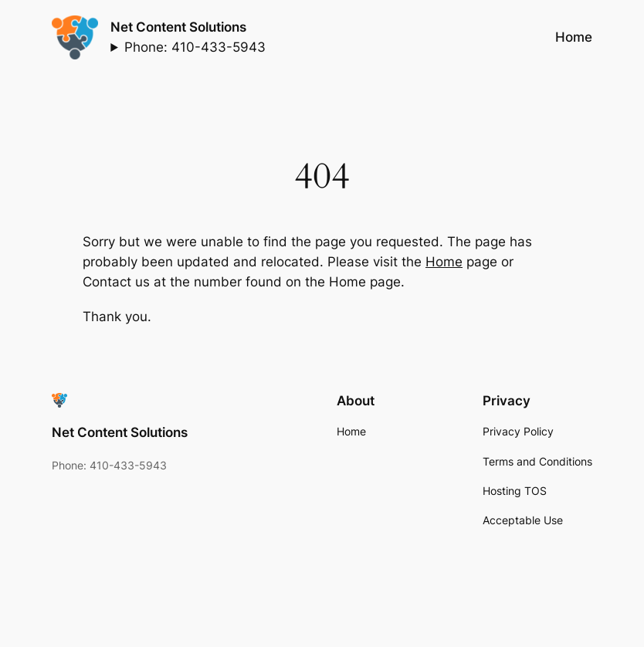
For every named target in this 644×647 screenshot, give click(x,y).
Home (444, 262)
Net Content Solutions (178, 27)
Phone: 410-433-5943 (195, 47)
